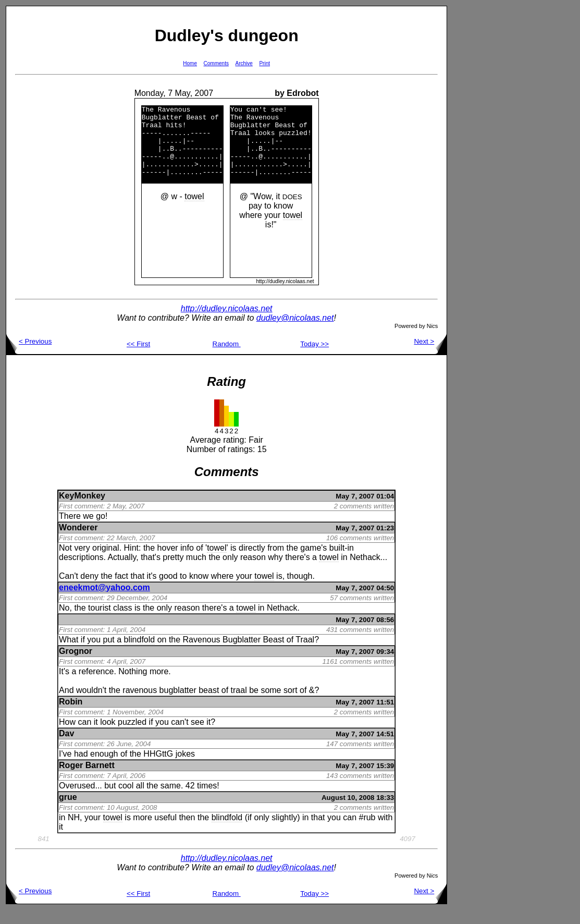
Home (190, 63)
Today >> (314, 358)
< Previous (29, 355)
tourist (100, 622)
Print (264, 63)
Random (227, 358)
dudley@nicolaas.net (295, 332)
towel (194, 210)
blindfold (140, 654)
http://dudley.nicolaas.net (227, 323)
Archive (244, 63)
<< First (138, 358)
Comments (216, 63)
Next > (430, 355)
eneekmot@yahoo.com (104, 601)
